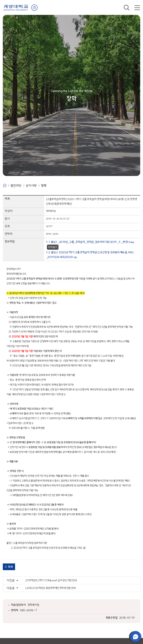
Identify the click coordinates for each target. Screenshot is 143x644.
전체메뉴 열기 (137, 8)
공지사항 (31, 186)
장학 (44, 186)
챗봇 (136, 637)
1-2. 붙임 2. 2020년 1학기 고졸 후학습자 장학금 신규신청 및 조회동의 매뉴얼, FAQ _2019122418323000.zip (90, 255)
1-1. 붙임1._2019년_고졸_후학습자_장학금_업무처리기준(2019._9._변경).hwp (90, 242)
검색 (127, 8)
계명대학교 (16, 7)
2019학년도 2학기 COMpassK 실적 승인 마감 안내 (51, 580)
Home (5, 185)
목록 (10, 567)
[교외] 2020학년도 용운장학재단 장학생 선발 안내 (50, 588)
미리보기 (53, 247)
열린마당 (16, 186)
